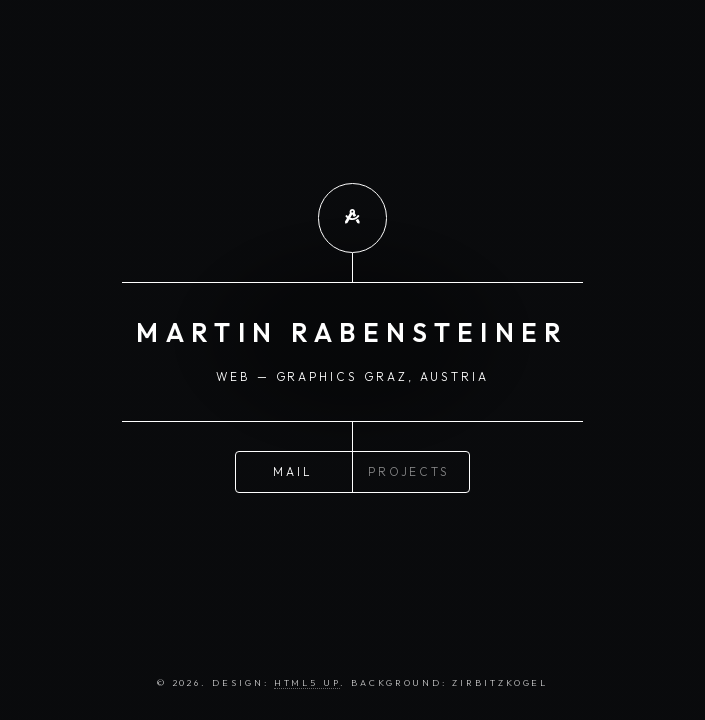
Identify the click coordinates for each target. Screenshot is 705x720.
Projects (409, 470)
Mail (293, 470)
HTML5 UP (307, 682)
